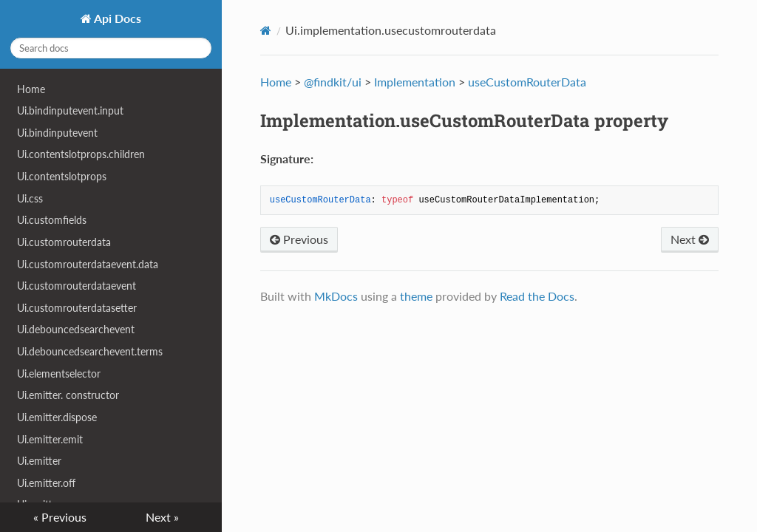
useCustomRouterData (527, 82)
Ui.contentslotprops (62, 176)
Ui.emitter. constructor (68, 395)
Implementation (415, 82)
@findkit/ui (333, 82)
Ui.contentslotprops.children (81, 154)
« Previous (60, 517)
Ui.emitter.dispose (57, 417)
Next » (162, 517)
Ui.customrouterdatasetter (77, 308)
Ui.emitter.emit (50, 439)
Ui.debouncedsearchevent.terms (90, 351)
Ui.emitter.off (46, 483)
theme (416, 296)
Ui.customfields (52, 220)
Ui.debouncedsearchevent (76, 329)
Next (690, 239)
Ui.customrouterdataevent (77, 286)
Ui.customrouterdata (64, 242)
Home (31, 89)
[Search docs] (111, 48)
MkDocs (336, 296)
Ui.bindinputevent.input (70, 110)
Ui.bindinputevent (57, 133)
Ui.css (30, 198)
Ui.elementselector (59, 374)
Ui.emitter (39, 461)
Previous (299, 239)
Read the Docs (537, 296)
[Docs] (266, 30)
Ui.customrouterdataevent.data (88, 264)
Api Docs (116, 18)
